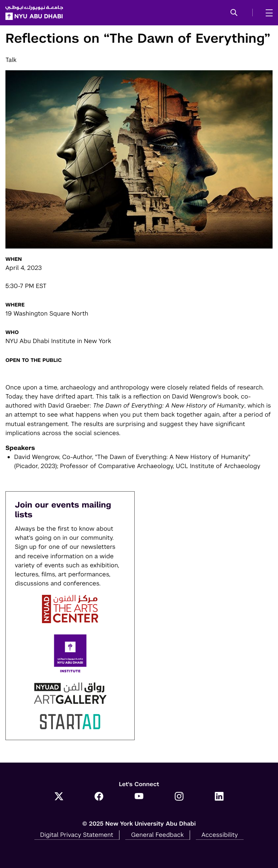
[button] (234, 13)
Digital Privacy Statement (77, 835)
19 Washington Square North (47, 313)
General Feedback (157, 835)
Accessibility (220, 835)
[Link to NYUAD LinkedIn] (219, 797)
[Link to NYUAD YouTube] (139, 797)
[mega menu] (267, 13)
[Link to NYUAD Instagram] (179, 797)
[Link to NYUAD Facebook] (99, 797)
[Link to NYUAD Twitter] (59, 797)
